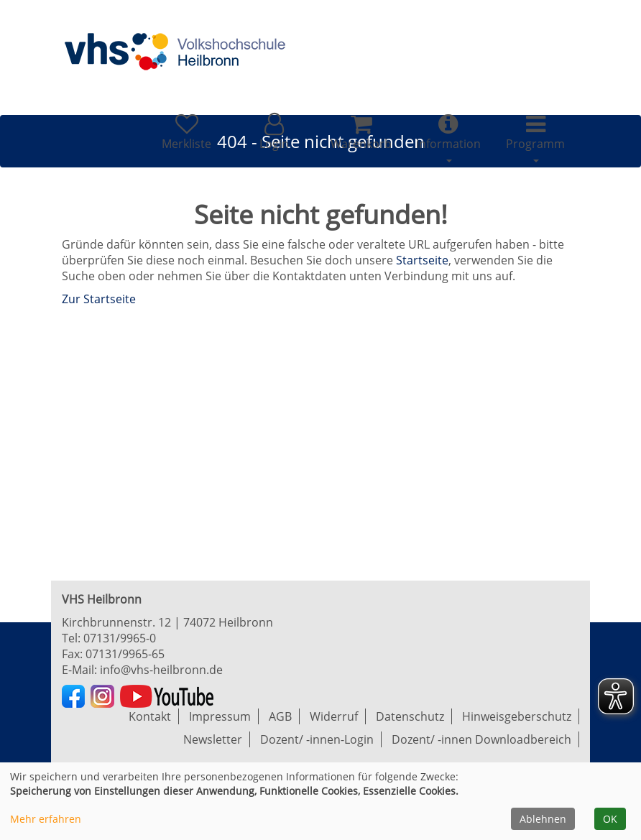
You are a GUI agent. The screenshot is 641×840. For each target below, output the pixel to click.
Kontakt (150, 716)
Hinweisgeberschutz (517, 716)
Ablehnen (543, 819)
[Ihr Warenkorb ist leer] (361, 132)
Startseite (422, 260)
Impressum (220, 716)
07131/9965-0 (120, 638)
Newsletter (213, 739)
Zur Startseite (99, 299)
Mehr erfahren (46, 819)
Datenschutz (410, 716)
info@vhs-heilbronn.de (161, 670)
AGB (280, 716)
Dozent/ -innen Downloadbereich (481, 739)
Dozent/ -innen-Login (317, 739)
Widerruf (334, 716)
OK (610, 819)
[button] (273, 132)
